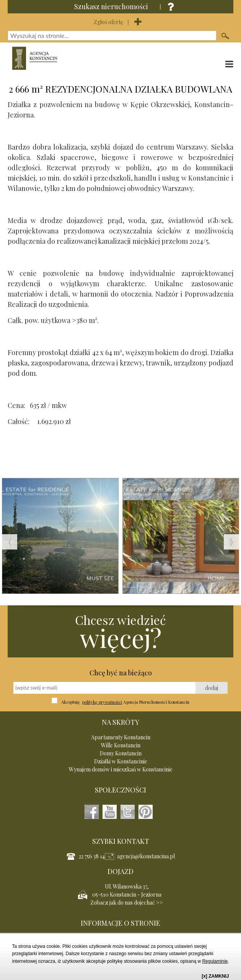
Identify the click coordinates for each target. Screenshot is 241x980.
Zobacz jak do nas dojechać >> (127, 903)
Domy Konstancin (121, 753)
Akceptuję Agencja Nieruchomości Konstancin (125, 702)
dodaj (212, 688)
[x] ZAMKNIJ (215, 976)
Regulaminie (215, 961)
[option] (60, 542)
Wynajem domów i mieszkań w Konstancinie (121, 769)
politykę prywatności (102, 702)
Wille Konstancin (121, 745)
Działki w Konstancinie (121, 761)
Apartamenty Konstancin (121, 737)
